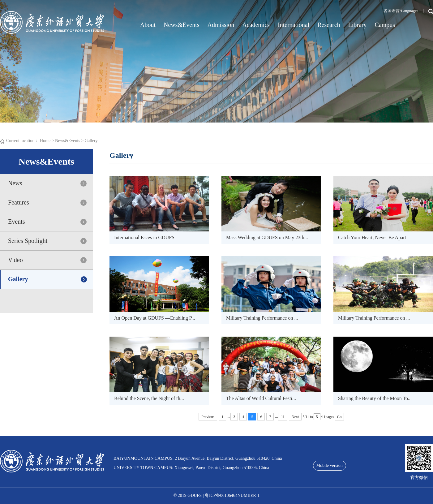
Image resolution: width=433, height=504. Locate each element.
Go (339, 417)
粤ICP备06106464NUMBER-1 (232, 495)
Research (329, 25)
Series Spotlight (28, 241)
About (148, 25)
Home (45, 141)
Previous (208, 417)
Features (19, 202)
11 (283, 417)
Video (15, 260)
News (15, 183)
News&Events (182, 25)
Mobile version (330, 465)
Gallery (91, 141)
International (294, 25)
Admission (221, 25)
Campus (385, 25)
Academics (256, 25)
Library (358, 25)
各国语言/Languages (401, 11)
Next (295, 417)
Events (16, 222)
